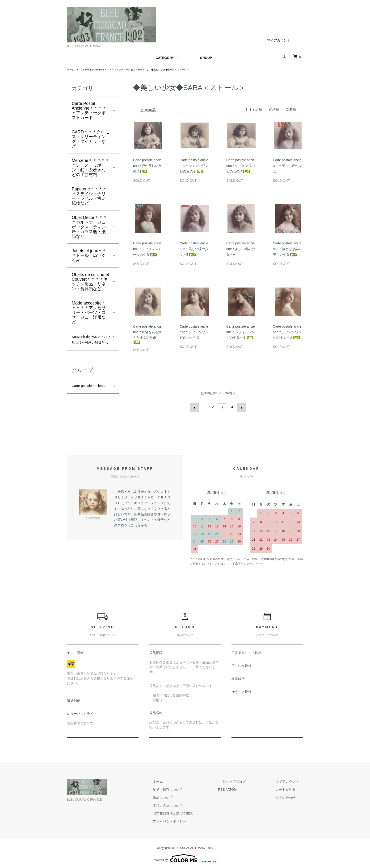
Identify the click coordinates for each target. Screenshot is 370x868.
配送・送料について (189, 788)
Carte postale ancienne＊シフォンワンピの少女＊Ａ (287, 332)
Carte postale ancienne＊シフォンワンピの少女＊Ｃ (194, 332)
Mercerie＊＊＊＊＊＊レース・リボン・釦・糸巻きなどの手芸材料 (91, 168)
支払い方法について (189, 804)
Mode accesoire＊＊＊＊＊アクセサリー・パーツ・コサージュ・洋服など (89, 313)
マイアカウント (279, 40)
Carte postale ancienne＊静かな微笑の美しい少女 (287, 249)
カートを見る (290, 788)
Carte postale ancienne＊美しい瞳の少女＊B (194, 249)
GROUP (206, 58)
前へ (196, 407)
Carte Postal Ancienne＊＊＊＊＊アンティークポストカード (120, 70)
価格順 (274, 110)
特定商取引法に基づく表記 (194, 812)
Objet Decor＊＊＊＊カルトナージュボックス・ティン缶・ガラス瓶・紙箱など (89, 227)
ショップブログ (247, 780)
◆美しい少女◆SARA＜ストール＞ (187, 70)
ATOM (250, 788)
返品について (185, 796)
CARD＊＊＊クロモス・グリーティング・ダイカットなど (90, 139)
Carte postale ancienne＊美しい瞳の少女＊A (241, 249)
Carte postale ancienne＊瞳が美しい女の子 (147, 166)
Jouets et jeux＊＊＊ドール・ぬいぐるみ (89, 255)
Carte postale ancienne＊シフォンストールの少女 (147, 249)
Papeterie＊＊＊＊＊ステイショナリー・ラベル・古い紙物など (89, 196)
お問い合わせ (290, 796)
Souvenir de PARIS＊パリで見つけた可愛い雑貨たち (90, 345)
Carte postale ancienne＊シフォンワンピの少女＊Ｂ (241, 332)
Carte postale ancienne (84, 400)
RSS (239, 788)
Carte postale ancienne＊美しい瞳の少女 (287, 166)
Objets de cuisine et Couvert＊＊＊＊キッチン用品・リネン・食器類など (90, 282)
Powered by (185, 857)
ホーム (71, 70)
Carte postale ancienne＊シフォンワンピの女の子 (194, 166)
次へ (240, 407)
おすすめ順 (254, 110)
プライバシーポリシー (191, 820)
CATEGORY (165, 58)
